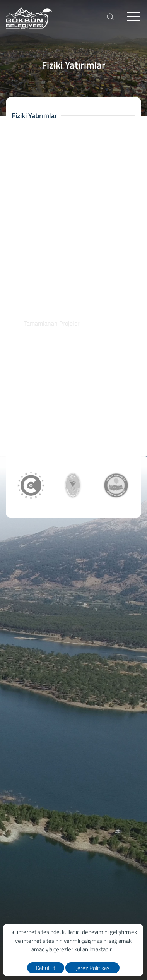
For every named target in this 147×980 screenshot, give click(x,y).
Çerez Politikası (92, 968)
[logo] (29, 18)
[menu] (133, 17)
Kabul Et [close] (46, 968)
